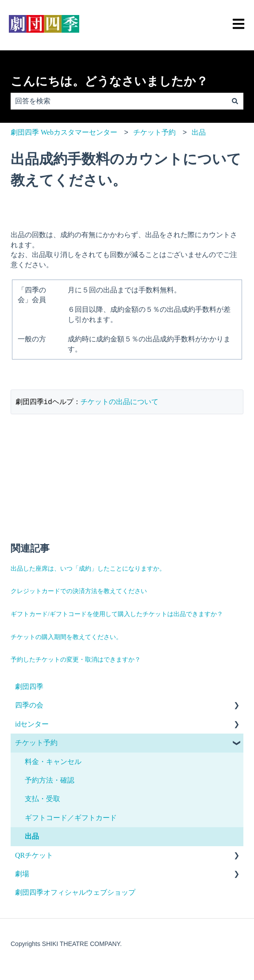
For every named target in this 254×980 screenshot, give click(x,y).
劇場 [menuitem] (22, 874)
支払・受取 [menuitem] (42, 799)
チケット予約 (154, 132)
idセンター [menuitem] (32, 725)
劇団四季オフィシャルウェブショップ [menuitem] (75, 893)
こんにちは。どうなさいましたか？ (109, 81)
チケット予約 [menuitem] (36, 743)
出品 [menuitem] (32, 837)
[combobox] (119, 101)
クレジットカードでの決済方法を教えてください (79, 592)
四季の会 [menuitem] (29, 706)
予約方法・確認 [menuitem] (50, 781)
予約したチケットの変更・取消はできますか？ (76, 660)
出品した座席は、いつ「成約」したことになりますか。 (88, 569)
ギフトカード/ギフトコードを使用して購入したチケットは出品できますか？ (117, 615)
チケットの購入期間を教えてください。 (66, 638)
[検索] (235, 101)
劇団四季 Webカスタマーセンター (64, 132)
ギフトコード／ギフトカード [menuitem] (71, 818)
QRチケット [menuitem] (34, 856)
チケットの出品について (119, 402)
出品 (199, 132)
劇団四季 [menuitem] (29, 687)
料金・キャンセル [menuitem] (53, 762)
